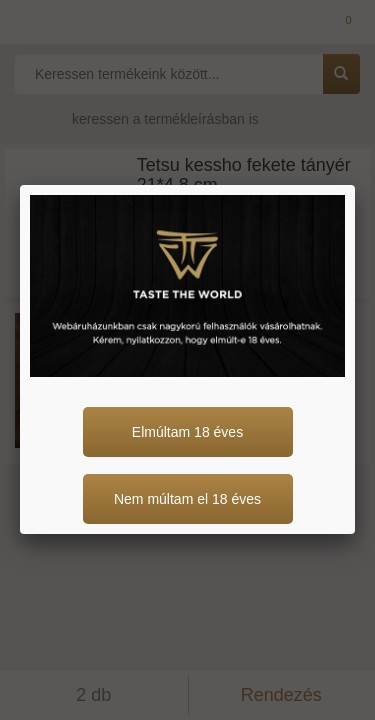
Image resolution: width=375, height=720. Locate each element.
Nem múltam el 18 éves (187, 499)
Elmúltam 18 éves (187, 432)
